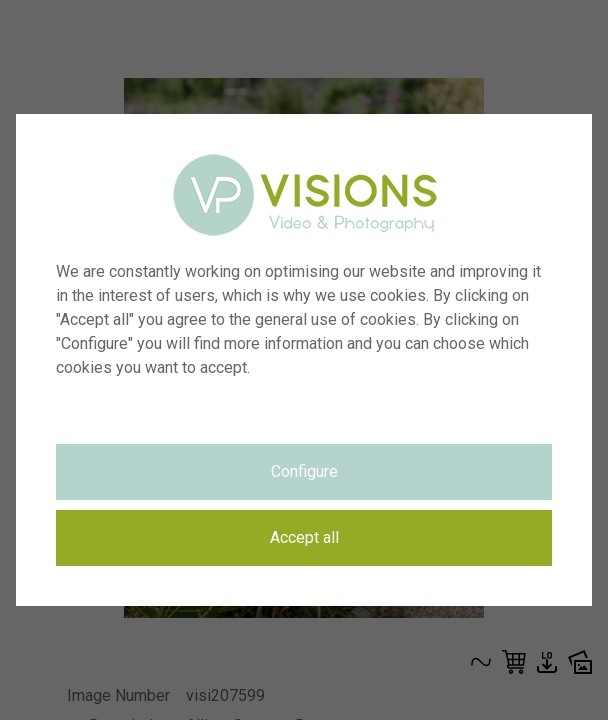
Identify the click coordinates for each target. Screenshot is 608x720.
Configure (304, 471)
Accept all (304, 537)
